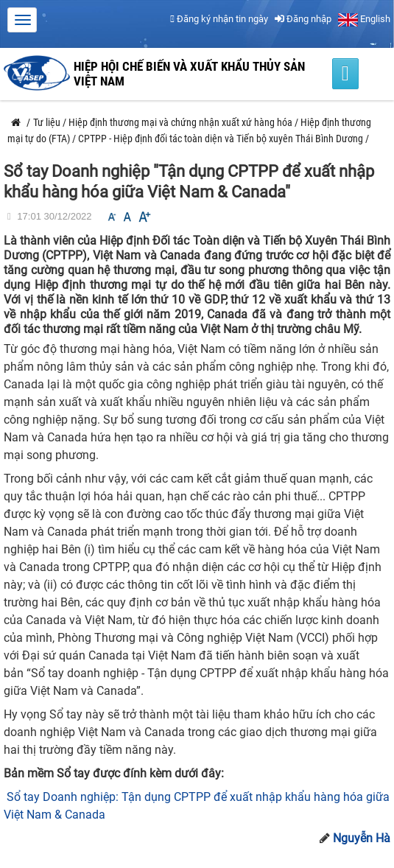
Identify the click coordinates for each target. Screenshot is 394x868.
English (364, 19)
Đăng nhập (303, 19)
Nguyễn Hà (362, 838)
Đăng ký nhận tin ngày (219, 19)
